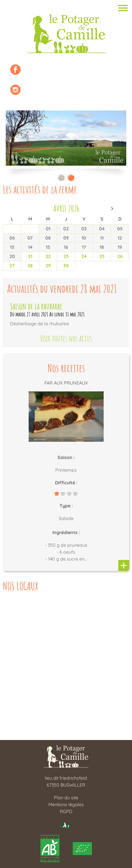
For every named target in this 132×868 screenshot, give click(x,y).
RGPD (66, 811)
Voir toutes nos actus (66, 339)
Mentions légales (66, 804)
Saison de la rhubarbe (36, 306)
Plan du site (66, 798)
